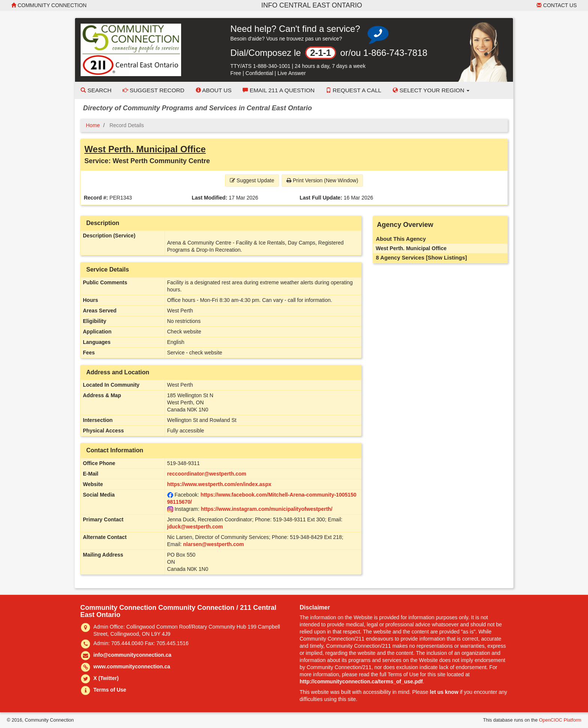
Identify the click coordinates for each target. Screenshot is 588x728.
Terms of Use (110, 690)
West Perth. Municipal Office (145, 149)
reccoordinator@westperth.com (207, 474)
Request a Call (354, 90)
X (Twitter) (106, 678)
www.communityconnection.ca (132, 666)
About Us (214, 90)
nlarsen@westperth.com (213, 544)
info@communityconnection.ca (132, 655)
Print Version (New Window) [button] (322, 180)
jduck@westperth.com (195, 527)
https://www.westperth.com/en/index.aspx (219, 484)
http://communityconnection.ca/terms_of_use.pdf (361, 681)
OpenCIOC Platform (560, 720)
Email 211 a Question (278, 90)
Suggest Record (153, 90)
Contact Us (557, 5)
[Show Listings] (446, 258)
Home (93, 125)
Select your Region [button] (431, 90)
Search (96, 90)
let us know (444, 692)
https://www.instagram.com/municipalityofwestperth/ (266, 509)
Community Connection (49, 5)
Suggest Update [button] (252, 180)
